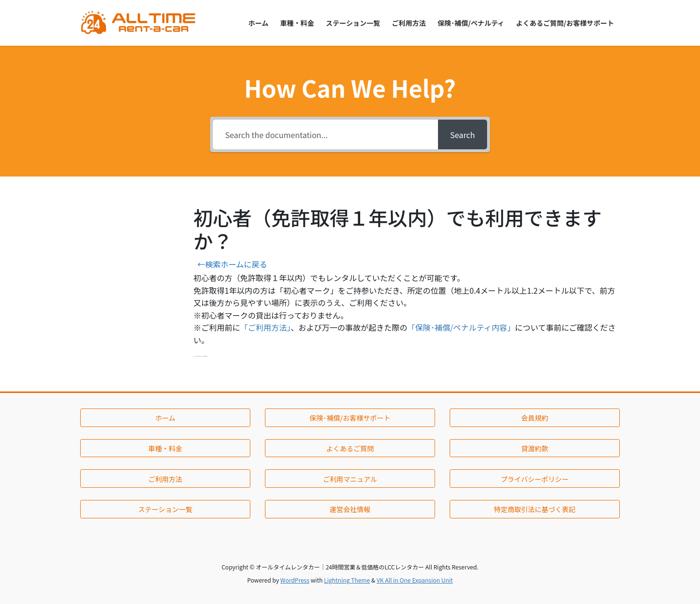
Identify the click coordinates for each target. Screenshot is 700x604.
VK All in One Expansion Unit (415, 580)
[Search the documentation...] (325, 134)
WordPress (295, 580)
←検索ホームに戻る (232, 264)
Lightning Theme (347, 580)
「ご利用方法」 (265, 327)
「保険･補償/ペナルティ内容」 (461, 327)
